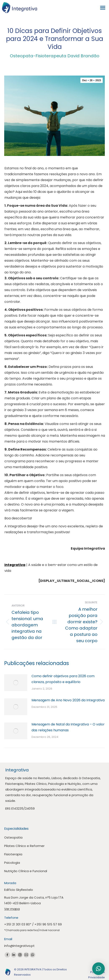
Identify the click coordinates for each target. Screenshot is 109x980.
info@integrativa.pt (19, 946)
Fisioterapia (13, 854)
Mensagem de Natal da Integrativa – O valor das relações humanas (68, 727)
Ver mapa (12, 909)
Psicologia (12, 863)
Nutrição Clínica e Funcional (26, 871)
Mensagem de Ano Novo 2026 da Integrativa (68, 700)
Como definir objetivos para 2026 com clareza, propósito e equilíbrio (63, 679)
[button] (98, 969)
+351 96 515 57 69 (48, 924)
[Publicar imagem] (16, 683)
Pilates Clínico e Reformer (24, 846)
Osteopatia (13, 837)
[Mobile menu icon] (104, 8)
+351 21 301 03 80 (17, 924)
